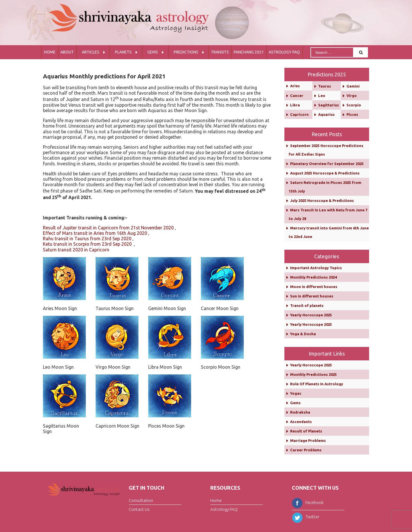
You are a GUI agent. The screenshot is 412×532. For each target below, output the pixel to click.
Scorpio (354, 105)
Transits (220, 52)
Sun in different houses (312, 296)
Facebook (308, 502)
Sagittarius (329, 105)
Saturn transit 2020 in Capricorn (76, 250)
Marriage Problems (308, 440)
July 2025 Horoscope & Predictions (322, 201)
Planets (123, 52)
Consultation (141, 500)
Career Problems (306, 450)
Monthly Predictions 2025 (313, 374)
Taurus (325, 86)
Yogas (296, 393)
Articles (91, 52)
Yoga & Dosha (303, 334)
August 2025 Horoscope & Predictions (325, 173)
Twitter (306, 517)
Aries (295, 86)
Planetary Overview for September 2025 (327, 164)
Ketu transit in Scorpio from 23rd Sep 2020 (88, 244)
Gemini (353, 86)
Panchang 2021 (249, 52)
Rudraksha (300, 412)
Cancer (297, 96)
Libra (295, 105)
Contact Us (139, 509)
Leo (322, 96)
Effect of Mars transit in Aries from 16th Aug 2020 (95, 233)
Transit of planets (307, 305)
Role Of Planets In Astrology (317, 384)
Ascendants (301, 422)
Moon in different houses (314, 287)
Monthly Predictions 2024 (313, 277)
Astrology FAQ (284, 52)
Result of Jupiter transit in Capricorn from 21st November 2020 (108, 228)
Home (50, 52)
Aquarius (326, 114)
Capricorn (299, 114)
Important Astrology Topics (316, 268)
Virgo (352, 96)
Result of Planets (306, 431)
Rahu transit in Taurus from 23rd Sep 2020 (87, 239)
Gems (153, 52)
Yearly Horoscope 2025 (311, 315)
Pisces (352, 114)
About (67, 52)
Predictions (186, 52)
